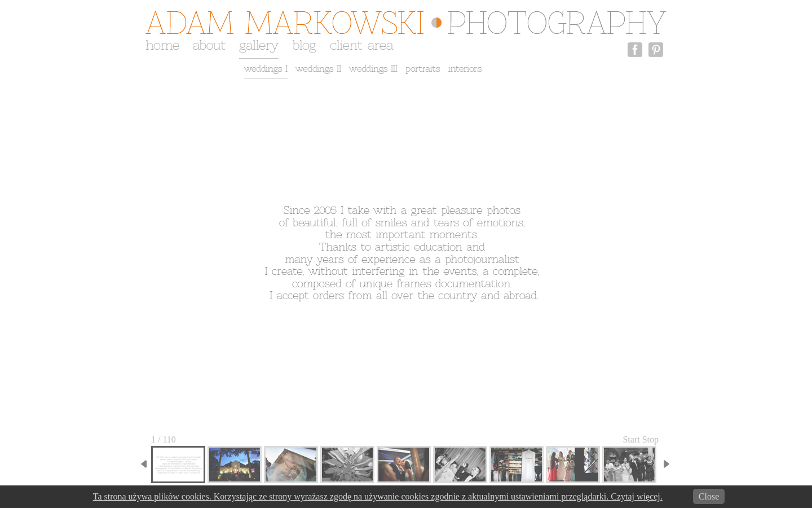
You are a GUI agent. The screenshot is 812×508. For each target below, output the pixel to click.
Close (709, 496)
